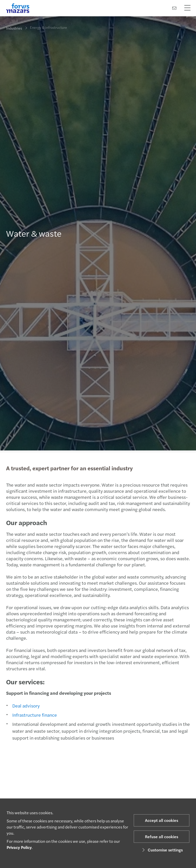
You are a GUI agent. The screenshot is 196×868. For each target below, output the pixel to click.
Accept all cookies (162, 820)
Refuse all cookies (162, 837)
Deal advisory (25, 706)
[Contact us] (174, 8)
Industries (14, 28)
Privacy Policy (19, 847)
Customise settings (162, 850)
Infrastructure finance (34, 715)
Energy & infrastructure (48, 25)
